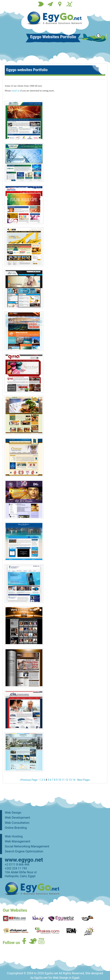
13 (70, 780)
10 (60, 780)
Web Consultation (17, 823)
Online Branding (16, 828)
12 (67, 780)
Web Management (18, 841)
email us (15, 91)
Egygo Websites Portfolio (53, 37)
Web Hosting (14, 836)
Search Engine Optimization (24, 851)
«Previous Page (29, 780)
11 (63, 780)
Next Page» (84, 780)
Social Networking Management (27, 846)
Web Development (17, 817)
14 (74, 780)
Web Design (13, 813)
